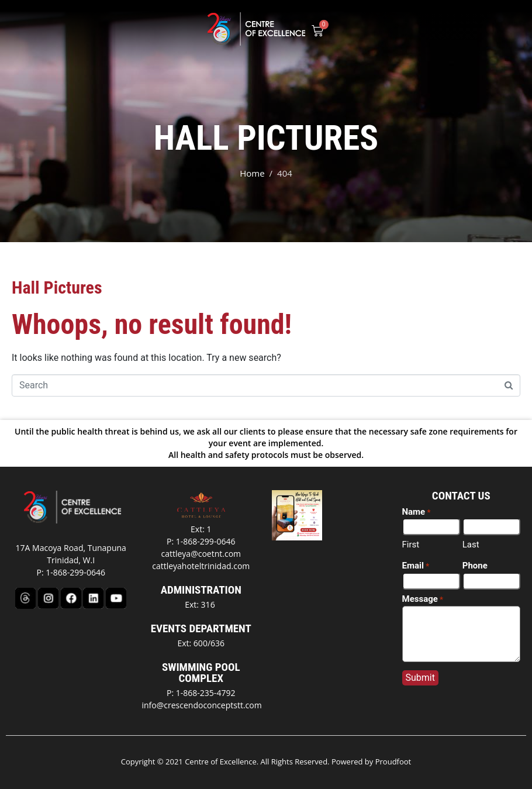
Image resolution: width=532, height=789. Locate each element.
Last (471, 545)
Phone (475, 566)
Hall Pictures (57, 287)
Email (416, 566)
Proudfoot (393, 762)
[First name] (431, 527)
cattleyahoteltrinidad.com (201, 566)
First (411, 545)
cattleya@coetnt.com (201, 554)
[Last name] (491, 527)
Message (423, 599)
